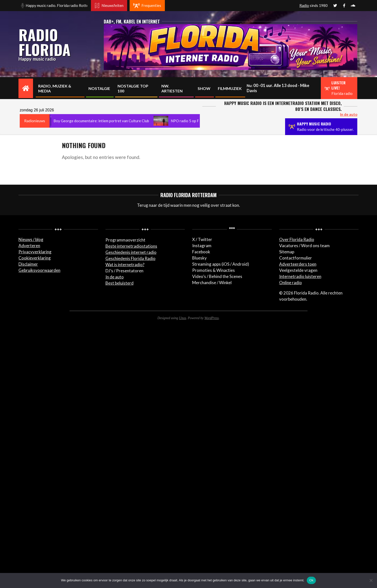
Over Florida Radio (297, 239)
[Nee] (371, 580)
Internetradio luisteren (300, 276)
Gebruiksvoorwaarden (39, 270)
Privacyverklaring (35, 252)
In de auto (115, 277)
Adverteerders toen (298, 264)
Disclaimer (28, 264)
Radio (304, 5)
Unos (183, 318)
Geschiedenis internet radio (131, 252)
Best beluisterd (120, 283)
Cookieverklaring (35, 258)
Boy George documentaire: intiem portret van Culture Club (104, 121)
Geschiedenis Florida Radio (130, 258)
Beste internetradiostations (131, 246)
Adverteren (29, 246)
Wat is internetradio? (125, 265)
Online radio (291, 283)
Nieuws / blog (31, 239)
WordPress (211, 318)
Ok (311, 580)
